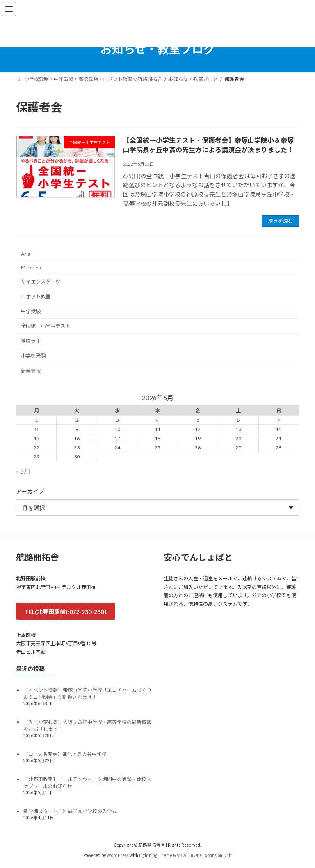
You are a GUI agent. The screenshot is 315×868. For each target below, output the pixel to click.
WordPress (118, 855)
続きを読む (281, 221)
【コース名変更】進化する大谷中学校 (65, 754)
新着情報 (31, 371)
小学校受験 (33, 356)
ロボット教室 (36, 297)
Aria (26, 254)
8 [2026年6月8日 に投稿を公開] (36, 429)
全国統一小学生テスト (46, 326)
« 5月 (23, 471)
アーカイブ (30, 491)
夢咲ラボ (31, 341)
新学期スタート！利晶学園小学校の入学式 (70, 811)
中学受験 (31, 311)
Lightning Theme (156, 855)
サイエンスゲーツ (41, 282)
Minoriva (31, 267)
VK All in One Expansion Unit (204, 855)
